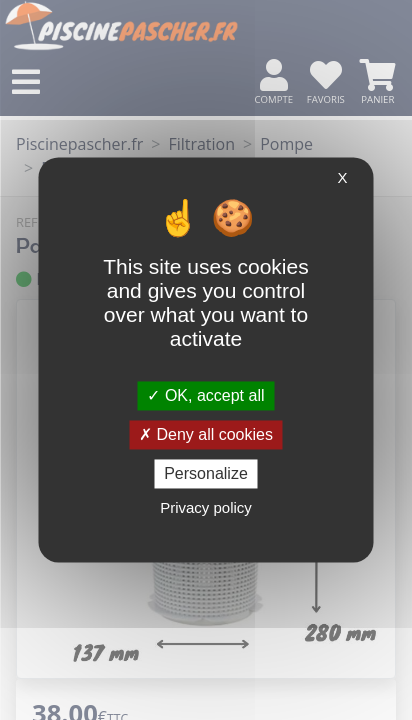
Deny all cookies (206, 434)
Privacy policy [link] (206, 508)
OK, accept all (205, 395)
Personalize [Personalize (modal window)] (206, 473)
